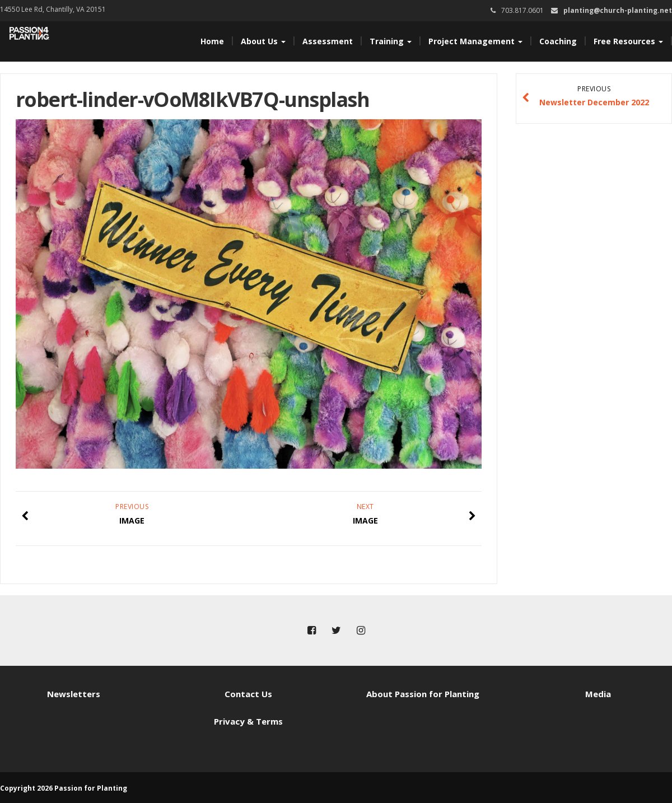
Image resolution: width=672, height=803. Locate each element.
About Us (263, 41)
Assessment (328, 41)
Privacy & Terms (248, 721)
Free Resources (628, 41)
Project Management (475, 41)
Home (212, 41)
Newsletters (74, 694)
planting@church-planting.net (618, 10)
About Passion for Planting (423, 694)
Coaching (558, 41)
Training (391, 41)
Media (598, 694)
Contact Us (248, 694)
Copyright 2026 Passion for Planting (64, 788)
